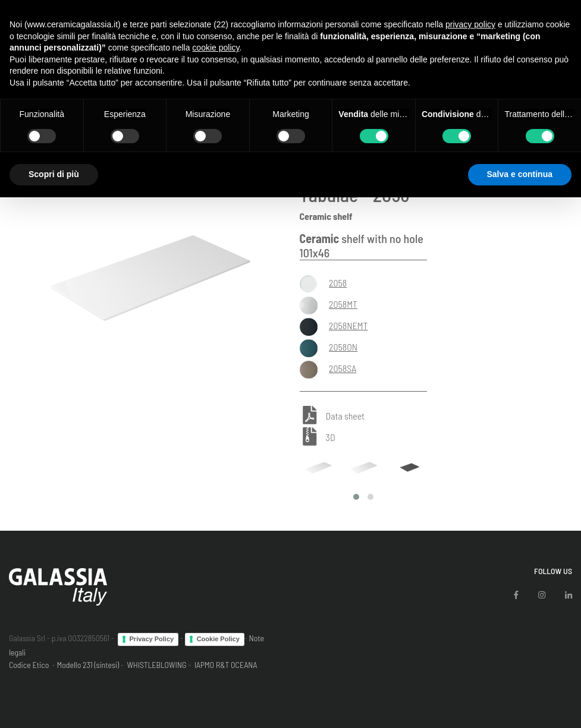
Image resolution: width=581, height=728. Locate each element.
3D (331, 437)
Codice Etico (29, 665)
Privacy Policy (152, 639)
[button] (356, 497)
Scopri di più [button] (54, 174)
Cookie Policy (218, 639)
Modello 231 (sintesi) (88, 665)
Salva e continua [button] (520, 174)
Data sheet (345, 416)
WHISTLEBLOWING (156, 665)
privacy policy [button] (470, 24)
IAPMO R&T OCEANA (226, 665)
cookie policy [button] (216, 48)
